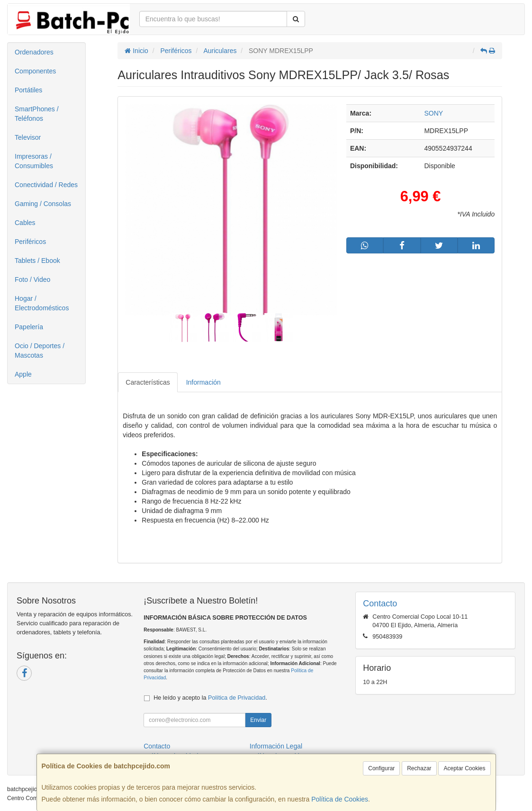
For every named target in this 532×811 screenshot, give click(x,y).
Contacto (157, 746)
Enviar (258, 720)
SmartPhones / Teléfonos (37, 114)
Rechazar (419, 768)
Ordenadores (34, 52)
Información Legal (276, 746)
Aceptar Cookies (464, 768)
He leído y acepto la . (210, 698)
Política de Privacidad (237, 698)
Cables (25, 223)
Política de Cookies (340, 799)
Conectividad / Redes (46, 185)
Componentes (35, 71)
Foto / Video (32, 279)
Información (203, 382)
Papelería (29, 327)
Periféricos (30, 242)
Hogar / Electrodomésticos (42, 303)
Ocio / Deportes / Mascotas (40, 351)
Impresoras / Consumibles (34, 161)
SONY (433, 113)
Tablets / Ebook (37, 261)
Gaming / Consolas (43, 204)
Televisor (28, 137)
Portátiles (28, 90)
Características (148, 382)
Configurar (381, 768)
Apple (23, 374)
